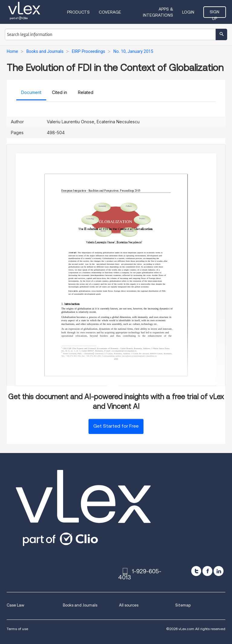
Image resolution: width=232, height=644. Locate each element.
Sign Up (214, 14)
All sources (129, 605)
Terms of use (17, 629)
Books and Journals (80, 605)
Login (188, 12)
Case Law (15, 605)
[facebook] (207, 571)
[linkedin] (219, 571)
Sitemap (183, 605)
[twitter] (196, 571)
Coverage (110, 12)
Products (78, 12)
